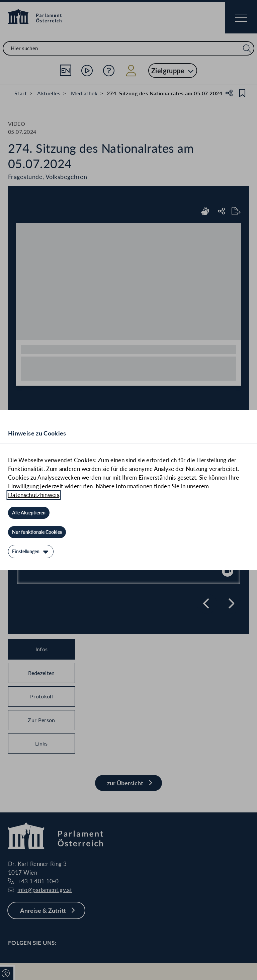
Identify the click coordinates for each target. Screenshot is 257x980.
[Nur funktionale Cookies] (37, 532)
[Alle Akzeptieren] (29, 513)
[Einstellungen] (31, 552)
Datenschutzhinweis (34, 495)
